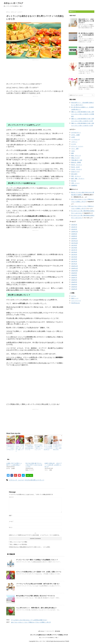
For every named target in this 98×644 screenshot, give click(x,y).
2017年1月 (74, 264)
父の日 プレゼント (77, 169)
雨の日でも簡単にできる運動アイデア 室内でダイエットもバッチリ (39, 447)
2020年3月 (74, 236)
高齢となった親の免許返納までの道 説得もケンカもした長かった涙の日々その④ (86, 66)
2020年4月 (74, 234)
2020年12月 (75, 232)
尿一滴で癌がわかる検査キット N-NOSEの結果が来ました (86, 35)
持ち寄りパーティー (37, 480)
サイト (11, 527)
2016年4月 (74, 284)
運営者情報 (57, 631)
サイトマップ (50, 631)
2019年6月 (74, 238)
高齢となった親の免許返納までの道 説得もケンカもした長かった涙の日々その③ (86, 81)
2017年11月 (75, 241)
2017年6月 (74, 252)
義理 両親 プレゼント (78, 179)
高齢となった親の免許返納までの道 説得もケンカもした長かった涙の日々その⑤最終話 (86, 50)
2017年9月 (74, 245)
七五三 (73, 151)
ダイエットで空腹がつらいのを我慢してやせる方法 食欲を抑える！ (48, 447)
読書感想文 (74, 185)
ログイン (74, 296)
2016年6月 (74, 280)
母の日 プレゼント (77, 165)
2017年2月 (74, 261)
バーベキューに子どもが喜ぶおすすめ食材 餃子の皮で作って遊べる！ (38, 584)
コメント (11, 497)
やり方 (27, 480)
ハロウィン (74, 142)
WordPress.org (75, 303)
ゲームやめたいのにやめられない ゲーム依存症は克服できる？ (29, 620)
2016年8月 (74, 275)
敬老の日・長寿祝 (76, 162)
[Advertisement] (35, 71)
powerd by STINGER (64, 641)
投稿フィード (75, 298)
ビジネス (74, 144)
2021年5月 (74, 229)
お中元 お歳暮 (75, 135)
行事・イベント (75, 183)
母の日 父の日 (75, 167)
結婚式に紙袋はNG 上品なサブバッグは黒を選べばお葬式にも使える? (53, 465)
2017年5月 (74, 255)
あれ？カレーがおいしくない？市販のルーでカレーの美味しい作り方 (31, 622)
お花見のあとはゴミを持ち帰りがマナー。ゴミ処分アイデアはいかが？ (10, 447)
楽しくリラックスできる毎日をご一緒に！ (49, 637)
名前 (10, 515)
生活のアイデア (75, 172)
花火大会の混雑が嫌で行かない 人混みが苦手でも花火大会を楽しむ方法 (34, 465)
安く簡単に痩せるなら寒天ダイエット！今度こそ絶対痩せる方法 (57, 447)
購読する (73, 12)
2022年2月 (74, 225)
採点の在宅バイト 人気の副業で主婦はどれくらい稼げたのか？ (86, 21)
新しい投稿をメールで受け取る (19, 544)
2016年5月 (74, 282)
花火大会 (74, 181)
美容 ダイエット (76, 176)
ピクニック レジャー (17, 480)
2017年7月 (74, 250)
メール (11, 521)
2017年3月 (74, 259)
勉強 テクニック (76, 156)
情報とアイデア (75, 158)
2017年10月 (75, 243)
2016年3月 (74, 287)
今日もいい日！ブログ (13, 3)
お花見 (73, 137)
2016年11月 (75, 268)
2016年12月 (75, 266)
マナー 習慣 (75, 149)
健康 (72, 153)
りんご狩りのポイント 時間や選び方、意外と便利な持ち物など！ (37, 608)
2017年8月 (74, 248)
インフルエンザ (75, 139)
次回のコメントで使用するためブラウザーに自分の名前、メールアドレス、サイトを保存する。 (35, 535)
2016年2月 (74, 289)
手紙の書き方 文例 (77, 160)
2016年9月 (74, 273)
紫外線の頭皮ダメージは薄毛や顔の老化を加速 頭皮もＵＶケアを (29, 447)
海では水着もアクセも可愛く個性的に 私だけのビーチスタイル (36, 596)
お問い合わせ (41, 631)
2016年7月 (74, 278)
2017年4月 (74, 257)
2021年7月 (74, 227)
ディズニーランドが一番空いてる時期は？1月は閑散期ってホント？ (37, 560)
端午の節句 (74, 174)
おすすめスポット (76, 133)
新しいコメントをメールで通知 (19, 542)
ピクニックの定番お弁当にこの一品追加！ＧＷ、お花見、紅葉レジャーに (20, 448)
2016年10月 (75, 271)
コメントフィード (76, 301)
